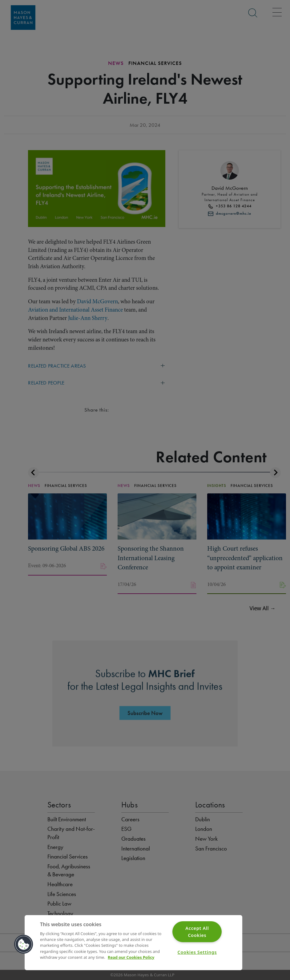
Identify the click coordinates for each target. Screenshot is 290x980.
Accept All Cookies (197, 932)
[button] (24, 944)
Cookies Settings (197, 952)
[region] (133, 943)
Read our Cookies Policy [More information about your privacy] (131, 957)
